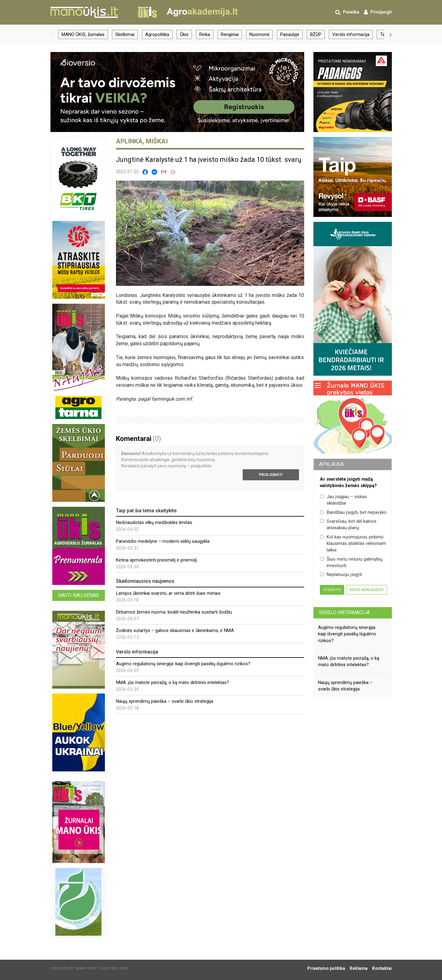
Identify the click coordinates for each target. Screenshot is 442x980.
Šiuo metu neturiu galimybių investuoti (351, 562)
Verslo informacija (344, 612)
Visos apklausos (366, 590)
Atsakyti (332, 590)
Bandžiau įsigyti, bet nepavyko (353, 512)
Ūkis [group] (184, 34)
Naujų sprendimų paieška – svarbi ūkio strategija (165, 701)
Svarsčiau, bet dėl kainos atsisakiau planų (348, 524)
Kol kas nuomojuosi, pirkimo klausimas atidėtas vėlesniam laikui (353, 544)
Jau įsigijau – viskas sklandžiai (343, 500)
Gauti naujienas (79, 595)
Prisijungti (271, 475)
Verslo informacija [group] (351, 34)
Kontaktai (382, 968)
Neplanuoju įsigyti (341, 574)
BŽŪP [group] (316, 34)
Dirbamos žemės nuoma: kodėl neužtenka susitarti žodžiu (174, 612)
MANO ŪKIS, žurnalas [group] (83, 34)
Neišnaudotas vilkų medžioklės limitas (154, 522)
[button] (52, 34)
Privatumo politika (326, 968)
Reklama (359, 968)
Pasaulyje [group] (290, 34)
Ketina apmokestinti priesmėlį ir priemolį (156, 560)
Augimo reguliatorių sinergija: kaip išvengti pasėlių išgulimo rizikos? (183, 664)
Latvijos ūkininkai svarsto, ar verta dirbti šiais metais (168, 593)
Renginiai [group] (230, 34)
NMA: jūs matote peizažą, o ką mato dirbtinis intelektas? (173, 682)
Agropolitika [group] (157, 34)
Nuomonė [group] (259, 34)
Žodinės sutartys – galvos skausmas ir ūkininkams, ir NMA (175, 630)
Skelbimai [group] (125, 34)
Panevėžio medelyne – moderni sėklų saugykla (163, 541)
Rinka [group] (205, 34)
